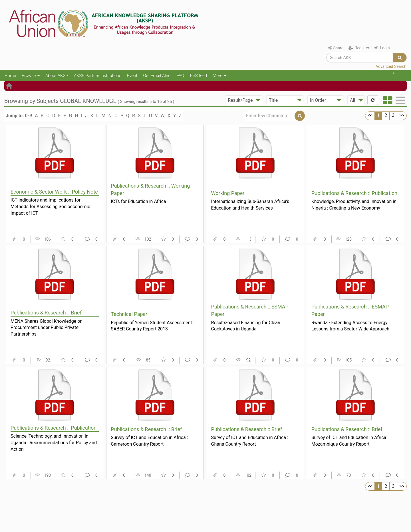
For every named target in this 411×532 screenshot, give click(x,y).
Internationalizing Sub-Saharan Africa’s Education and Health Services (250, 205)
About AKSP (57, 76)
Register (359, 48)
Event (132, 76)
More (219, 76)
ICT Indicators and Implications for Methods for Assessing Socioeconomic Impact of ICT (50, 206)
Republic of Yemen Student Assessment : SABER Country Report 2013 (152, 326)
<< (370, 115)
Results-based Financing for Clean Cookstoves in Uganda (246, 326)
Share (336, 48)
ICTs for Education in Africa (138, 201)
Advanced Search (391, 66)
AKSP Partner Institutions (98, 76)
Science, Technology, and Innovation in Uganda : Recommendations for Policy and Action (54, 442)
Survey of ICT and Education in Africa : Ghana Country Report (250, 441)
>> (402, 115)
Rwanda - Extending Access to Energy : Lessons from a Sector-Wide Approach (350, 326)
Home (10, 76)
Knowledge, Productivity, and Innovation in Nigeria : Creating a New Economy (354, 205)
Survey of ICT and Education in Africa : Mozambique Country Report (350, 441)
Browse (31, 76)
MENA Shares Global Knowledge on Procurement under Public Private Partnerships (47, 328)
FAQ (181, 76)
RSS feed (198, 76)
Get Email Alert (157, 76)
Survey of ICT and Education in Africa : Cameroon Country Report (149, 441)
